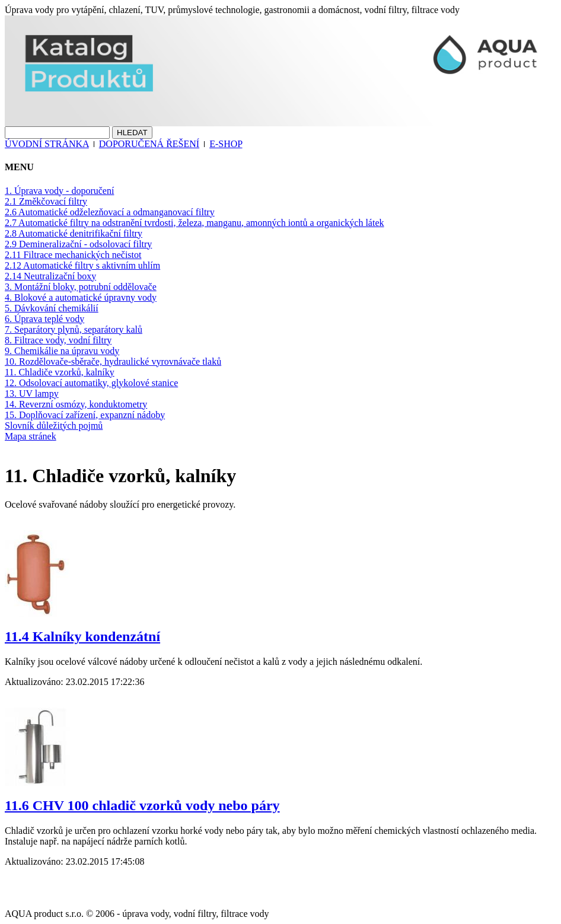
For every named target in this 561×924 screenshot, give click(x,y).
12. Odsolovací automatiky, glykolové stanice (91, 383)
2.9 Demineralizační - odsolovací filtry (78, 244)
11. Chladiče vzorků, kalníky (60, 372)
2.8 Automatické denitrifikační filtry (74, 233)
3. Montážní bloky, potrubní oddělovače (81, 287)
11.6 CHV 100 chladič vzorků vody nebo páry (142, 805)
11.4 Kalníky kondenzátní (82, 636)
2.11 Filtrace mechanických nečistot (73, 255)
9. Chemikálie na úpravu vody (62, 351)
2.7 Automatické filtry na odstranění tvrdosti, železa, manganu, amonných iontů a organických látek (195, 223)
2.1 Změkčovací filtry (46, 201)
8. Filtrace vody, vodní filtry (58, 340)
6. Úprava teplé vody (44, 319)
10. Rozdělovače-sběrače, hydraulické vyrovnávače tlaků (113, 361)
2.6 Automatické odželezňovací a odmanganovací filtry (110, 212)
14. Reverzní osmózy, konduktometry (76, 404)
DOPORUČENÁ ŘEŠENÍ (149, 144)
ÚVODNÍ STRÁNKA (47, 144)
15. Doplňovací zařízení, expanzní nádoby (85, 415)
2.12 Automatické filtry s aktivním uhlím (82, 265)
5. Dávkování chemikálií (52, 308)
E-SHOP (226, 144)
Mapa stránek (31, 436)
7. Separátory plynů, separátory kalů (74, 329)
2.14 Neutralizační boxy (50, 276)
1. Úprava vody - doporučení (59, 191)
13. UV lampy (32, 394)
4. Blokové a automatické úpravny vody (81, 297)
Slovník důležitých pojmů (54, 426)
